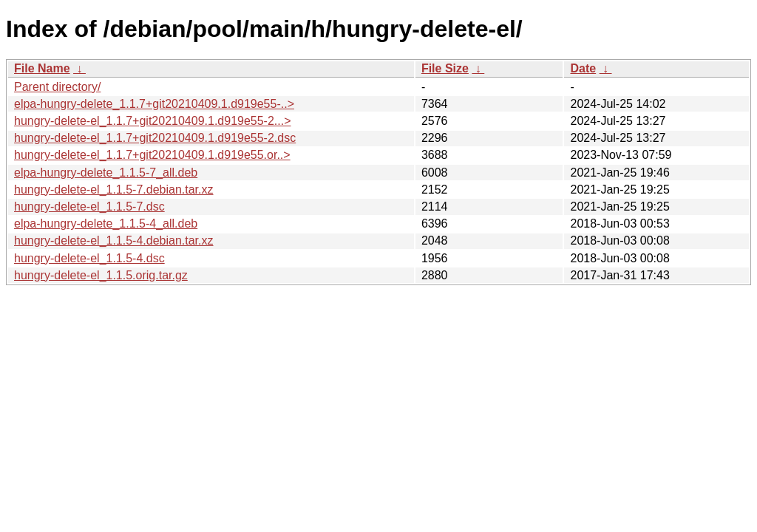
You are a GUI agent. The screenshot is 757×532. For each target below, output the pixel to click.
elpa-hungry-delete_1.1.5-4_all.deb (106, 224)
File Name (42, 68)
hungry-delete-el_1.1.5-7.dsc (89, 207)
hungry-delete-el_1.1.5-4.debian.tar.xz (114, 241)
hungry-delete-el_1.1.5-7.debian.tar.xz (114, 190)
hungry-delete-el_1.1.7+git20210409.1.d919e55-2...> (153, 121)
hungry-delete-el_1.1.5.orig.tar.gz (101, 275)
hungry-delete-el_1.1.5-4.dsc (89, 258)
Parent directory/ (57, 87)
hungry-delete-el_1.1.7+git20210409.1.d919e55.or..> (152, 155)
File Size (445, 68)
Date (583, 68)
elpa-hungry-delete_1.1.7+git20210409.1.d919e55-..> (154, 104)
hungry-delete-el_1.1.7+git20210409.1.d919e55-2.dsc (155, 138)
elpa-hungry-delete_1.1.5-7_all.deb (106, 173)
